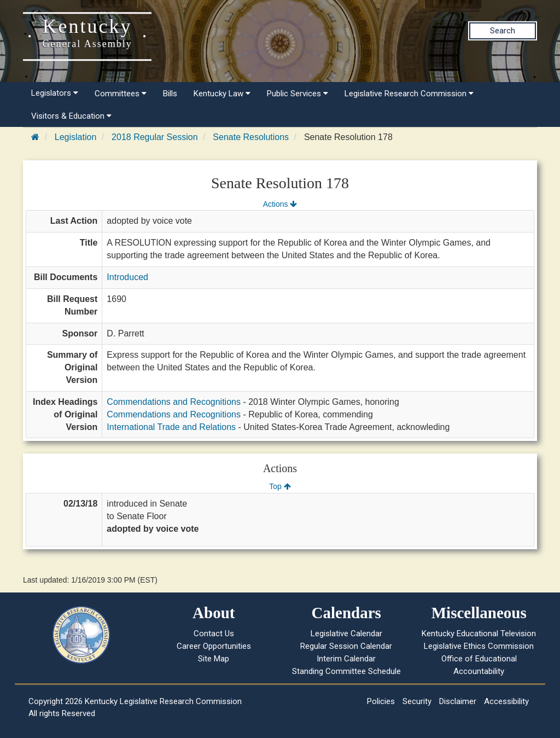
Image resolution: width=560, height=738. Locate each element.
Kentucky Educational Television (479, 634)
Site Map (214, 659)
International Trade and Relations (171, 427)
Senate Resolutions (251, 137)
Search (503, 31)
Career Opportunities (214, 646)
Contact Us (214, 634)
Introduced (127, 277)
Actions (280, 204)
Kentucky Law (222, 94)
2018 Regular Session (154, 137)
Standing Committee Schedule (346, 671)
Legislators (55, 93)
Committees (121, 94)
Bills (170, 94)
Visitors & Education (71, 116)
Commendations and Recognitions (174, 402)
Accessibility (506, 701)
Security (417, 701)
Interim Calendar (346, 659)
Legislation (76, 137)
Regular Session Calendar (346, 646)
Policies (381, 701)
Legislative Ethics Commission (479, 646)
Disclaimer (458, 701)
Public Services (297, 94)
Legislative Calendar (346, 634)
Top (280, 486)
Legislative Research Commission (409, 94)
